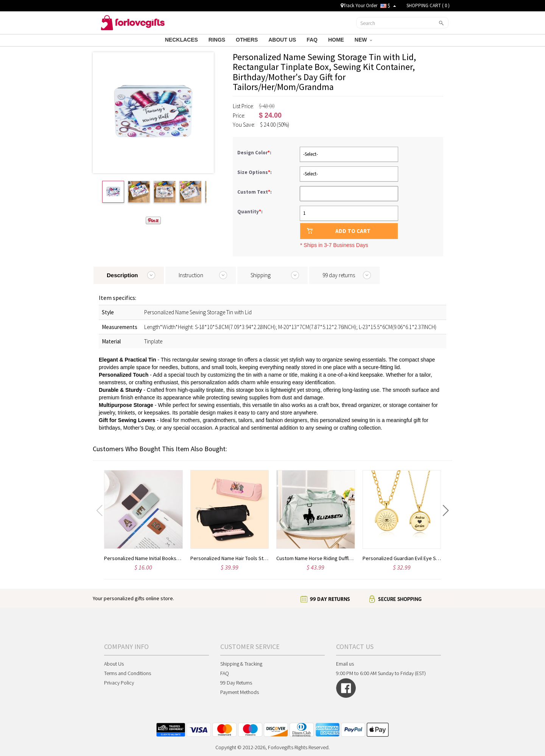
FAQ (313, 40)
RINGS (218, 40)
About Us (114, 664)
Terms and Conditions (128, 673)
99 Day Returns (236, 683)
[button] (446, 511)
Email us (345, 664)
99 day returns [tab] (339, 275)
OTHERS (248, 40)
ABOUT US (283, 40)
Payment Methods (240, 692)
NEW (363, 40)
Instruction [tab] (191, 275)
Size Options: (255, 172)
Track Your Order (359, 5)
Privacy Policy (119, 683)
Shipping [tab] (261, 275)
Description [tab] (122, 275)
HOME (337, 40)
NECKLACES (182, 40)
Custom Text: (255, 192)
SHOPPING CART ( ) (428, 5)
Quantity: (250, 212)
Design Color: (255, 153)
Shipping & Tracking (241, 664)
